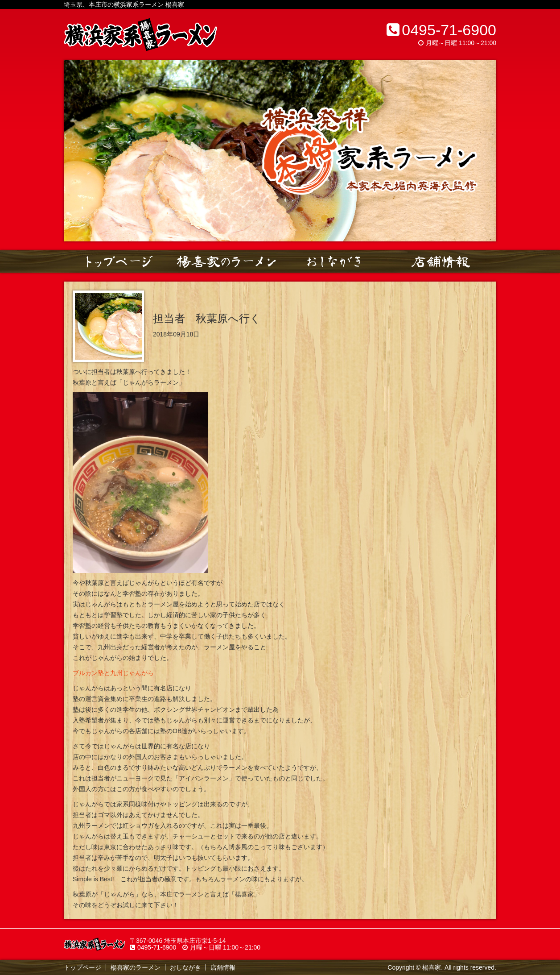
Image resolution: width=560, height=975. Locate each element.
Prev (75, 151)
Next (485, 151)
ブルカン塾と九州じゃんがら (113, 673)
